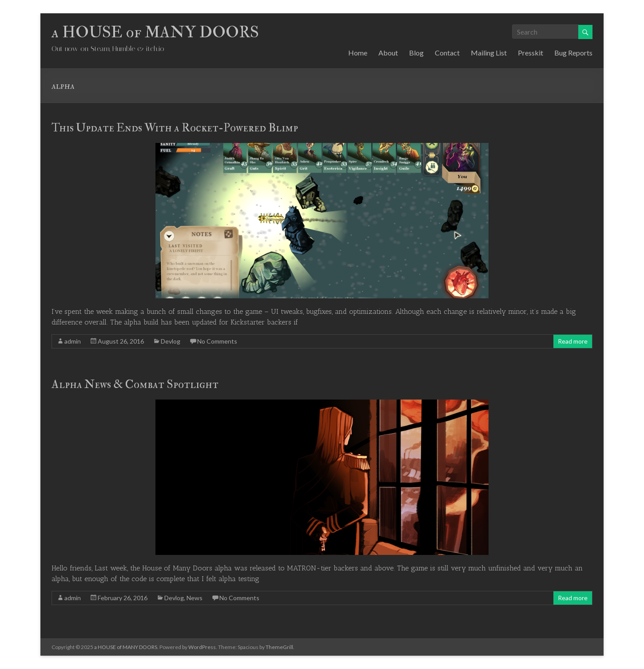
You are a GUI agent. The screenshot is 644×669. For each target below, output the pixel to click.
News (195, 598)
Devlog (171, 341)
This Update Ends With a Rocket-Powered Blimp (175, 128)
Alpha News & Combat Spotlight (135, 384)
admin (73, 341)
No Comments (217, 341)
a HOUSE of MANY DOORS (155, 32)
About (388, 53)
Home (358, 53)
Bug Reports (573, 53)
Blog (416, 53)
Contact (447, 53)
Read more (573, 341)
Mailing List (489, 53)
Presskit (531, 53)
